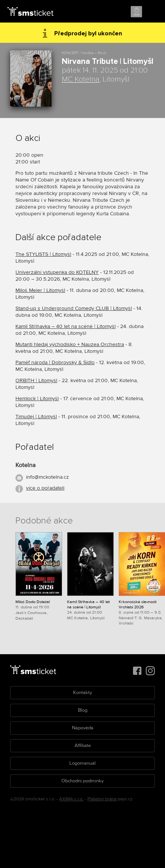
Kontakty (82, 693)
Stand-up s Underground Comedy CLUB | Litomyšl (74, 308)
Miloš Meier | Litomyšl (40, 290)
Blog (83, 710)
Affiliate (83, 746)
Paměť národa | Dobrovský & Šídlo (55, 362)
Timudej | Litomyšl (36, 417)
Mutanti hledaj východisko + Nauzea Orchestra (70, 344)
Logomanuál (82, 763)
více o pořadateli (45, 488)
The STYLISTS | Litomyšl (43, 254)
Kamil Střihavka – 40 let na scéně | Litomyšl (66, 326)
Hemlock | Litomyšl (37, 398)
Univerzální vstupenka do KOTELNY (57, 272)
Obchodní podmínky (82, 781)
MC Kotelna (81, 79)
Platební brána (102, 799)
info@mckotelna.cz (47, 477)
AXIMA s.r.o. (71, 799)
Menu (153, 12)
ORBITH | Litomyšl (36, 380)
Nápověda (83, 728)
